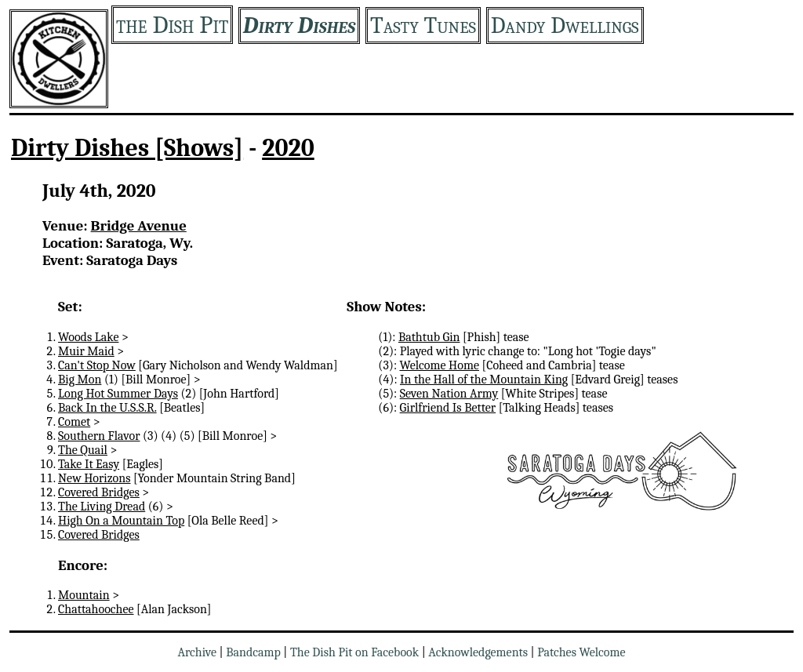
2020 (288, 148)
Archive (197, 652)
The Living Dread (102, 507)
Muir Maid (86, 351)
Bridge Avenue (139, 226)
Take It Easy (89, 464)
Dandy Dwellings (565, 25)
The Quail (83, 450)
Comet (74, 422)
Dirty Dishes (299, 25)
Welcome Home (439, 365)
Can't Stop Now (97, 365)
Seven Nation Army (449, 394)
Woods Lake (88, 337)
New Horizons (94, 478)
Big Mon (80, 380)
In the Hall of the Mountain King (484, 380)
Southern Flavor (99, 436)
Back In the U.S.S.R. (107, 408)
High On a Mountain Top (121, 521)
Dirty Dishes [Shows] (127, 148)
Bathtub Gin (429, 337)
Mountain (84, 595)
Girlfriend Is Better (448, 408)
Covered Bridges (99, 492)
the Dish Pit (172, 25)
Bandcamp (253, 652)
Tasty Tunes (423, 25)
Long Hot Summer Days (118, 394)
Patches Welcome (581, 652)
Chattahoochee (96, 609)
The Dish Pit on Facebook (354, 652)
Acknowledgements (478, 652)
